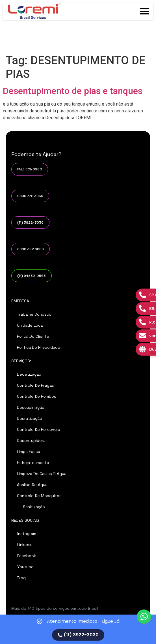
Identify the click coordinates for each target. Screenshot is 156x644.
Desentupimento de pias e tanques (73, 91)
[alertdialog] (78, 629)
